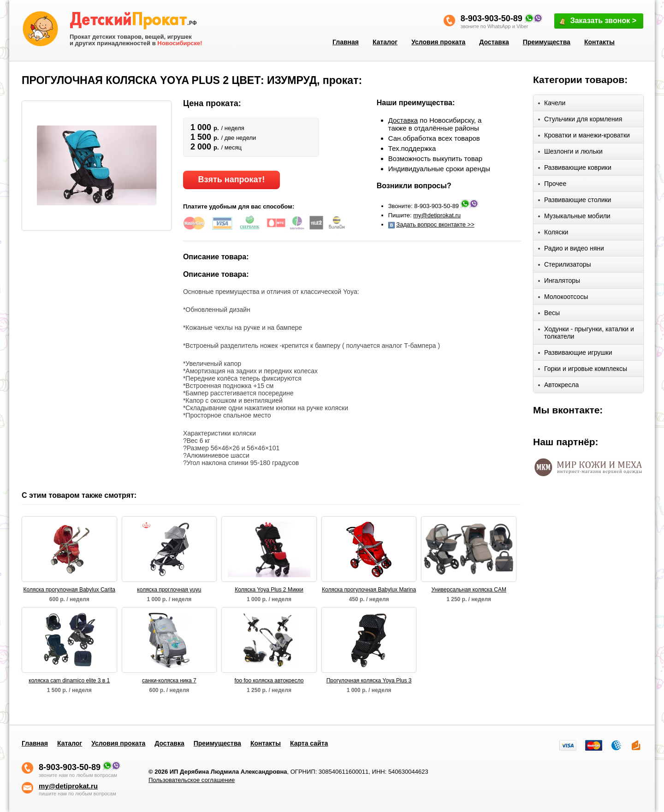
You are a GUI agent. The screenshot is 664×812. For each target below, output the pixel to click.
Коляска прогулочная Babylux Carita (69, 590)
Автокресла (558, 386)
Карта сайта (309, 743)
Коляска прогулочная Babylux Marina (369, 590)
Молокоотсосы (563, 298)
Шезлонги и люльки (570, 153)
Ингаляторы (559, 282)
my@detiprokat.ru (437, 215)
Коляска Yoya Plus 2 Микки (269, 590)
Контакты (599, 42)
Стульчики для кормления (580, 121)
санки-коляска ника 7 (169, 681)
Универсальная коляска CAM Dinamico (469, 590)
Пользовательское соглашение (192, 780)
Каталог (385, 42)
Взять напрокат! (231, 179)
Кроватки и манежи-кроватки (584, 137)
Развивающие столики (575, 201)
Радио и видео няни (571, 250)
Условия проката (438, 42)
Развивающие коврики (575, 169)
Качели (552, 104)
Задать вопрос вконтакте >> (435, 224)
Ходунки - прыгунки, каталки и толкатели (586, 333)
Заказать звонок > (597, 21)
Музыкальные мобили (574, 218)
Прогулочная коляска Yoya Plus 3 (369, 681)
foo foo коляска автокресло (269, 681)
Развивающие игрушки (575, 354)
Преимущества (547, 42)
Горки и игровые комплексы (583, 370)
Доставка (494, 42)
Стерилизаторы (565, 266)
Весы (549, 314)
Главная (346, 42)
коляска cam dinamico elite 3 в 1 (69, 681)
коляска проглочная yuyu (169, 590)
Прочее (552, 185)
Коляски (553, 234)
